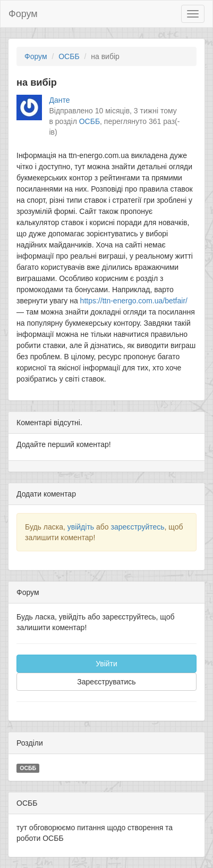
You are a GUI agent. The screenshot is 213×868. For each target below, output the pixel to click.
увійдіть (81, 527)
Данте (60, 100)
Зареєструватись (106, 682)
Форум (23, 14)
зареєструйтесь (137, 527)
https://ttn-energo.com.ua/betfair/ (134, 301)
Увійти (106, 664)
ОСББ (69, 56)
